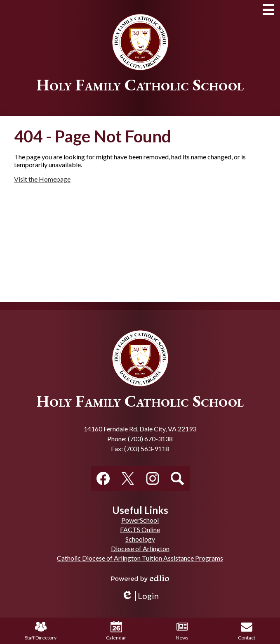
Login (140, 596)
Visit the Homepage (42, 179)
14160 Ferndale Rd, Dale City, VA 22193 (140, 429)
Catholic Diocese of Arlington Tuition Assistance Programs (140, 558)
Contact (247, 631)
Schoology (140, 539)
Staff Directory (41, 631)
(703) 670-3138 (150, 439)
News (182, 631)
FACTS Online (140, 529)
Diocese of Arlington (140, 548)
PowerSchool (140, 520)
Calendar (116, 631)
